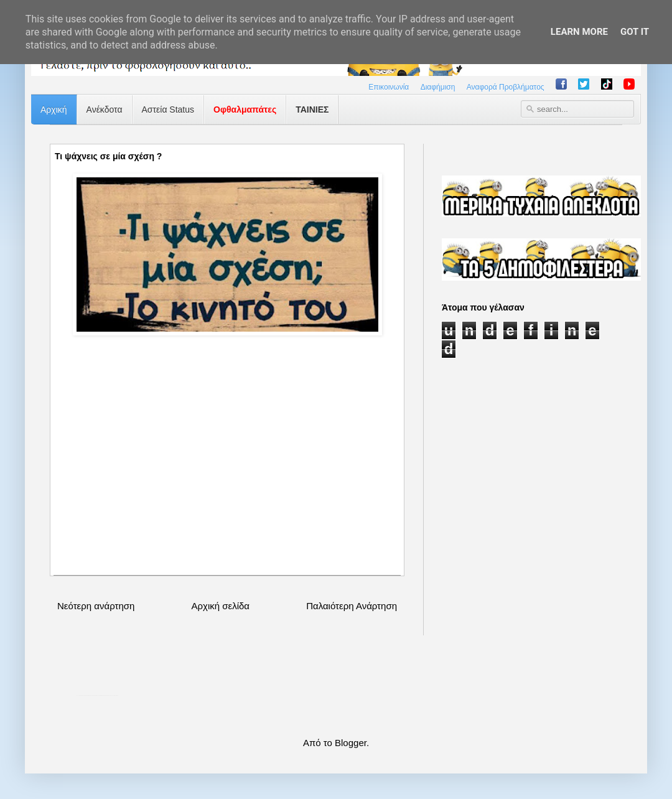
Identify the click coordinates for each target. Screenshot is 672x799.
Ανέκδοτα (105, 110)
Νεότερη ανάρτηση (96, 606)
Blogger (351, 743)
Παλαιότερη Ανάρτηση (352, 606)
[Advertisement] (227, 469)
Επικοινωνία (389, 87)
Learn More (579, 32)
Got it (635, 32)
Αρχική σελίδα (220, 606)
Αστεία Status (168, 110)
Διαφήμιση (438, 87)
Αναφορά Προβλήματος (506, 87)
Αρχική (54, 110)
